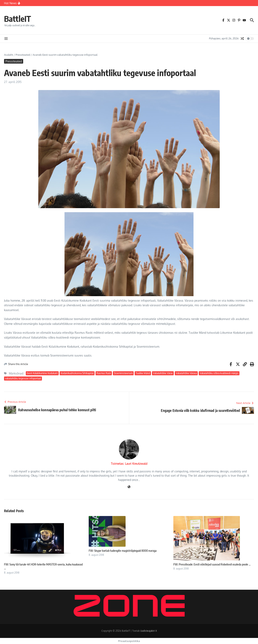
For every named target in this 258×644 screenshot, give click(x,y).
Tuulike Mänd (143, 373)
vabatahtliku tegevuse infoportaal (23, 378)
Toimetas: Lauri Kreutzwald (129, 464)
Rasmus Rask (104, 373)
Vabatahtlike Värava (186, 373)
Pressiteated (23, 55)
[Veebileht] (129, 487)
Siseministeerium (123, 373)
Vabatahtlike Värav (163, 373)
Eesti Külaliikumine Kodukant (42, 373)
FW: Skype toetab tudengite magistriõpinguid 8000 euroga (123, 551)
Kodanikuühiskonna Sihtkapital (77, 373)
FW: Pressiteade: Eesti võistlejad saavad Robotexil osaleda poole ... (212, 564)
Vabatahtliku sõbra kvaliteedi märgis (219, 373)
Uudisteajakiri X (149, 631)
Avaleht (9, 55)
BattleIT (18, 19)
